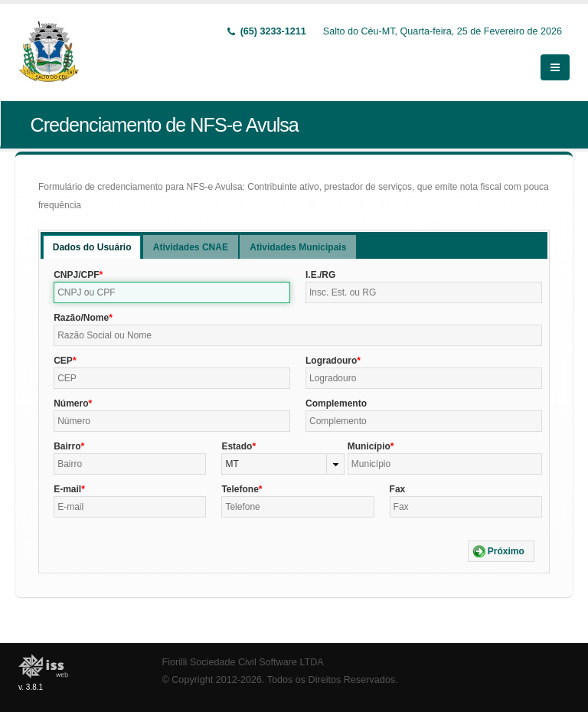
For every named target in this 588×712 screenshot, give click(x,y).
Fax (398, 489)
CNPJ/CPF (76, 275)
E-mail (67, 489)
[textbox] (172, 292)
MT (232, 464)
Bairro (67, 446)
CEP (63, 361)
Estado (237, 446)
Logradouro (331, 361)
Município (369, 446)
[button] (501, 551)
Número (71, 403)
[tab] (92, 247)
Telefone (240, 489)
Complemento (336, 403)
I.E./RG (320, 275)
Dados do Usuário (92, 247)
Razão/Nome (81, 318)
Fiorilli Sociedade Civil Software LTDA (243, 662)
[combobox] (283, 464)
